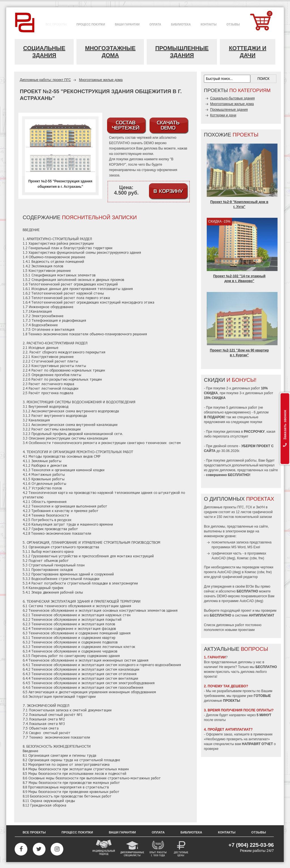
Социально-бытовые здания (232, 98)
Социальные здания (44, 52)
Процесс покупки (77, 832)
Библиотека (191, 832)
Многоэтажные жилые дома (101, 80)
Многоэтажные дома (110, 52)
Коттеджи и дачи (248, 52)
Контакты (227, 832)
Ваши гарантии (122, 832)
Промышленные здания (182, 52)
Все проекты (34, 832)
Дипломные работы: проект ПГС (45, 80)
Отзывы (259, 832)
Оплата (158, 832)
